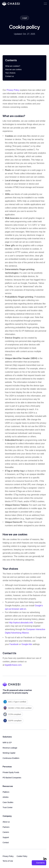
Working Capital (9, 753)
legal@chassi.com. (13, 665)
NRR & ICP (7, 743)
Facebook (14, 644)
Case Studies (8, 802)
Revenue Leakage (10, 748)
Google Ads (27, 644)
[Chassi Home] (11, 4)
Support (6, 837)
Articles (6, 797)
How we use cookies (13, 69)
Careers (6, 832)
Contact (6, 842)
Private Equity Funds (11, 772)
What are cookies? (13, 66)
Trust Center (8, 807)
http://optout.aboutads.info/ (21, 623)
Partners (6, 827)
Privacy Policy (13, 90)
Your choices (10, 73)
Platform (6, 792)
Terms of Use (8, 861)
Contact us (10, 76)
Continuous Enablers (11, 758)
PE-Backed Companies (12, 778)
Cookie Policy (22, 856)
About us (6, 822)
